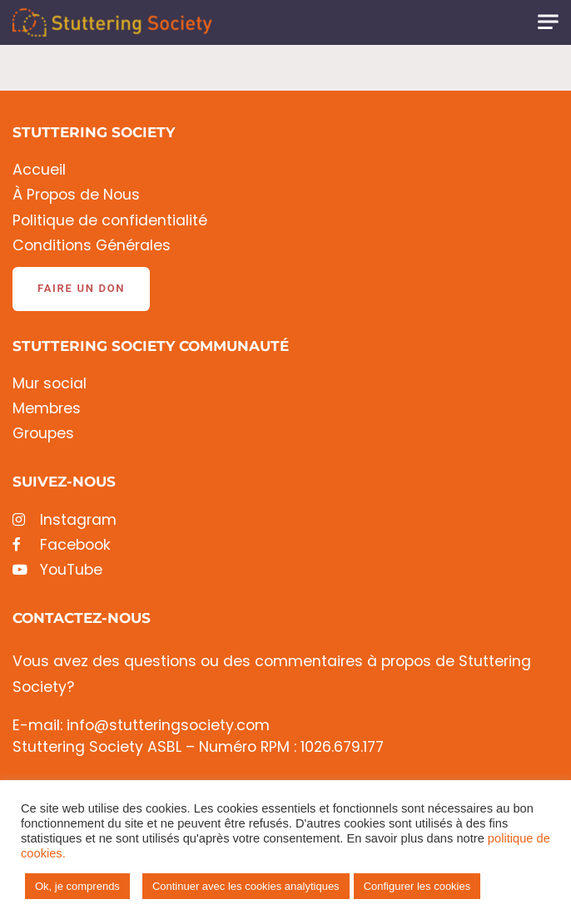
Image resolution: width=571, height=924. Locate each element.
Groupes (43, 434)
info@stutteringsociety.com (168, 725)
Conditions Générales (92, 246)
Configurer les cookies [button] (417, 886)
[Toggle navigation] (548, 22)
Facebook (62, 545)
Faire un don (81, 288)
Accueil (39, 170)
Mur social (50, 384)
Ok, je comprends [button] (77, 886)
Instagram (65, 520)
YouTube (57, 570)
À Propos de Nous (76, 195)
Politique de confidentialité (110, 221)
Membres (47, 409)
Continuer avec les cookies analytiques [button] (246, 886)
